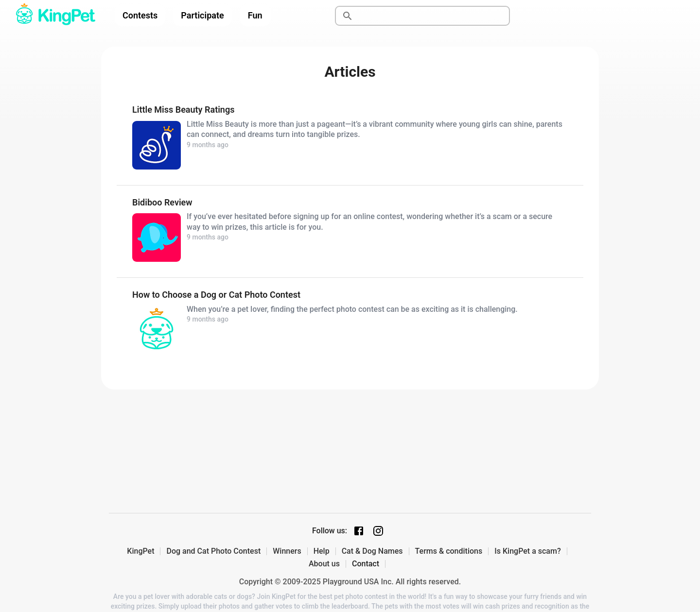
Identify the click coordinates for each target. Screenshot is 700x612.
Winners (287, 551)
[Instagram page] (378, 531)
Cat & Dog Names (372, 551)
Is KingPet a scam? (527, 551)
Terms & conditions (449, 551)
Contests (140, 15)
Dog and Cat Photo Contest (213, 551)
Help (322, 551)
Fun (255, 15)
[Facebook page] (359, 531)
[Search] (434, 16)
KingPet (140, 551)
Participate (202, 15)
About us (324, 564)
